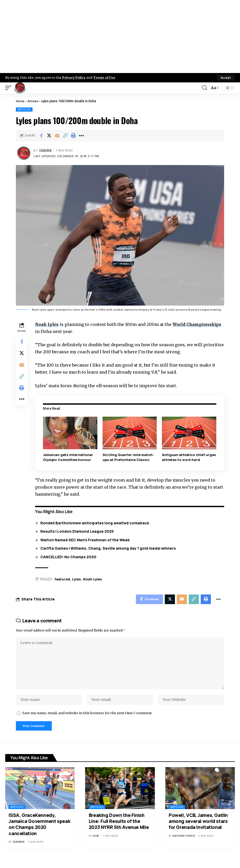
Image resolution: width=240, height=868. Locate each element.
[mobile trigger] (10, 88)
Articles (33, 101)
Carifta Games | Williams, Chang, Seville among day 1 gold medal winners (109, 548)
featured (63, 579)
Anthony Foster (184, 842)
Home (20, 101)
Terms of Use (106, 77)
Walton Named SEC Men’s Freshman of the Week (86, 540)
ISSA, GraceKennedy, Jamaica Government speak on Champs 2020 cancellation (39, 830)
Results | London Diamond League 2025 (78, 531)
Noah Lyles (49, 324)
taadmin (46, 151)
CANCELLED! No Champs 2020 (69, 557)
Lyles (78, 579)
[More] (81, 136)
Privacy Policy (74, 77)
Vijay (96, 842)
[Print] (73, 136)
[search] (204, 88)
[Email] (57, 136)
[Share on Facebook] (41, 136)
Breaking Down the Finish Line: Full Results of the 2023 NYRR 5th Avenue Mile (119, 827)
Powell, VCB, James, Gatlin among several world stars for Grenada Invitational (198, 827)
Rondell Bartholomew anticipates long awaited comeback (96, 523)
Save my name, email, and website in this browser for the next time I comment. (87, 718)
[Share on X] (49, 136)
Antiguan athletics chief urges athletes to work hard (187, 457)
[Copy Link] (65, 136)
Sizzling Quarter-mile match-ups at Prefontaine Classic (129, 457)
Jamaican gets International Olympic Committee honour (69, 457)
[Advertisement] (120, 37)
